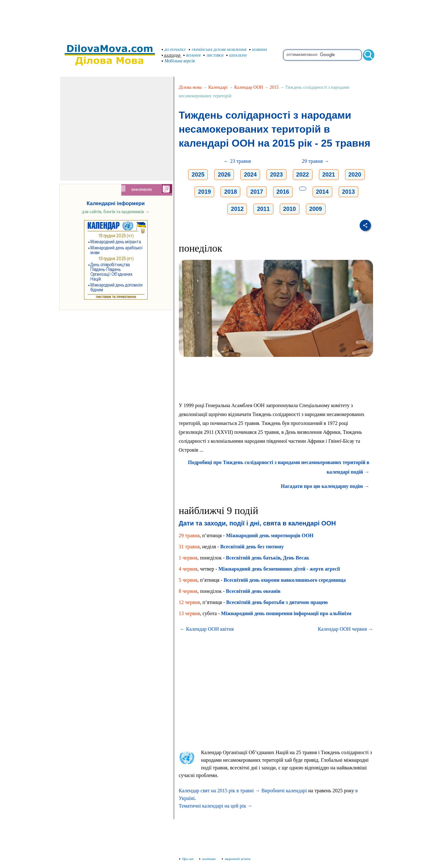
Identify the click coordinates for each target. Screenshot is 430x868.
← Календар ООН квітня (207, 629)
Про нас (187, 859)
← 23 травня (237, 161)
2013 (349, 192)
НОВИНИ (258, 50)
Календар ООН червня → (346, 629)
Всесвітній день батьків (253, 558)
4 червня (188, 569)
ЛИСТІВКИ (214, 55)
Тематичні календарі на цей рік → (216, 806)
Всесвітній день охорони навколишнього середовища (285, 580)
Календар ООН (249, 87)
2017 (257, 192)
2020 (355, 175)
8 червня (188, 591)
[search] (322, 55)
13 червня (190, 613)
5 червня (188, 580)
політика (208, 859)
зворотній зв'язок (236, 859)
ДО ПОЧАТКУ (174, 50)
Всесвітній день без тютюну (252, 547)
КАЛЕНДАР (171, 56)
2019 (204, 192)
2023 (276, 175)
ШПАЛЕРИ (236, 55)
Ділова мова (190, 87)
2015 (274, 87)
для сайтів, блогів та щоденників (116, 212)
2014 (322, 192)
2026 (224, 175)
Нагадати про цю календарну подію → (325, 486)
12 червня (190, 602)
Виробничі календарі (284, 791)
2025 (198, 175)
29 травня (189, 535)
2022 (303, 175)
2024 (250, 175)
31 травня (189, 547)
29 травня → (316, 161)
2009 (316, 209)
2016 (283, 192)
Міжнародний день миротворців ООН (270, 535)
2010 (290, 209)
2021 (329, 175)
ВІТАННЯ (192, 55)
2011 (263, 209)
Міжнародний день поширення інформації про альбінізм (286, 613)
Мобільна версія (179, 61)
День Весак (296, 558)
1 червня (188, 558)
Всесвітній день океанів (253, 591)
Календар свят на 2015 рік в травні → (220, 791)
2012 (237, 209)
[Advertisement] (215, 19)
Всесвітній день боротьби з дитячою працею (277, 602)
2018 (230, 192)
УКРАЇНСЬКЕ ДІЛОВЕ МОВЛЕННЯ (218, 50)
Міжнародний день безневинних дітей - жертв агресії (279, 569)
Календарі (218, 87)
